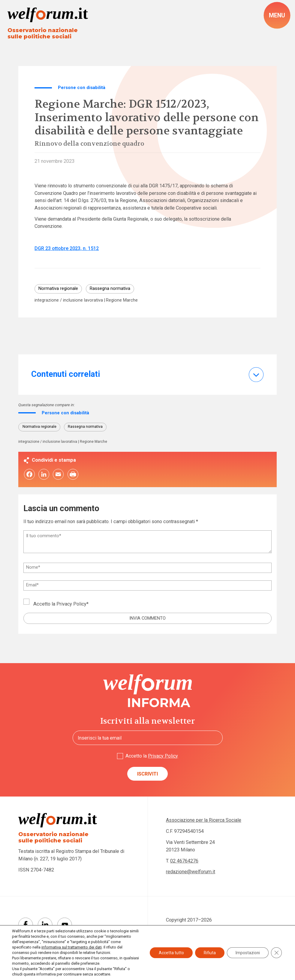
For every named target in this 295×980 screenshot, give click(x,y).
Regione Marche (122, 301)
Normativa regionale (58, 289)
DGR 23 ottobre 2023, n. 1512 (67, 249)
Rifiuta (208, 953)
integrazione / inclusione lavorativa (69, 301)
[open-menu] (277, 16)
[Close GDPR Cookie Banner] (276, 953)
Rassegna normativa (110, 289)
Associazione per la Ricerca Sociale (204, 821)
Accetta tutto (169, 953)
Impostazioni (247, 953)
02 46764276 (184, 862)
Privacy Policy (72, 605)
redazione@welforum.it (191, 873)
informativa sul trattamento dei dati (82, 947)
